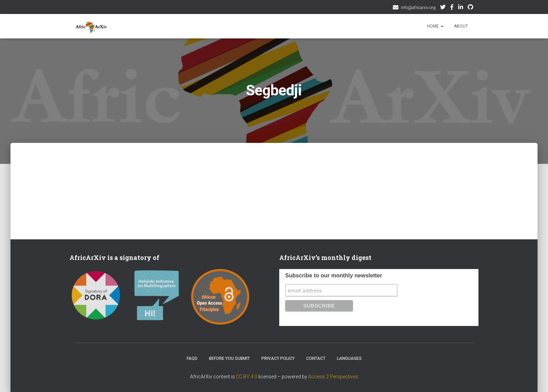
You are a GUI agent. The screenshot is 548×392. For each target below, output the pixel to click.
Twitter (443, 8)
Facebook (452, 8)
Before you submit (229, 358)
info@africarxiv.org (418, 8)
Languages (349, 358)
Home (435, 26)
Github (470, 8)
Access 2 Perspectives (333, 377)
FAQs (192, 358)
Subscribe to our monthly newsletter (334, 275)
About (461, 26)
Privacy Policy (278, 358)
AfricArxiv (461, 8)
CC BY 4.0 (247, 377)
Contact (316, 358)
